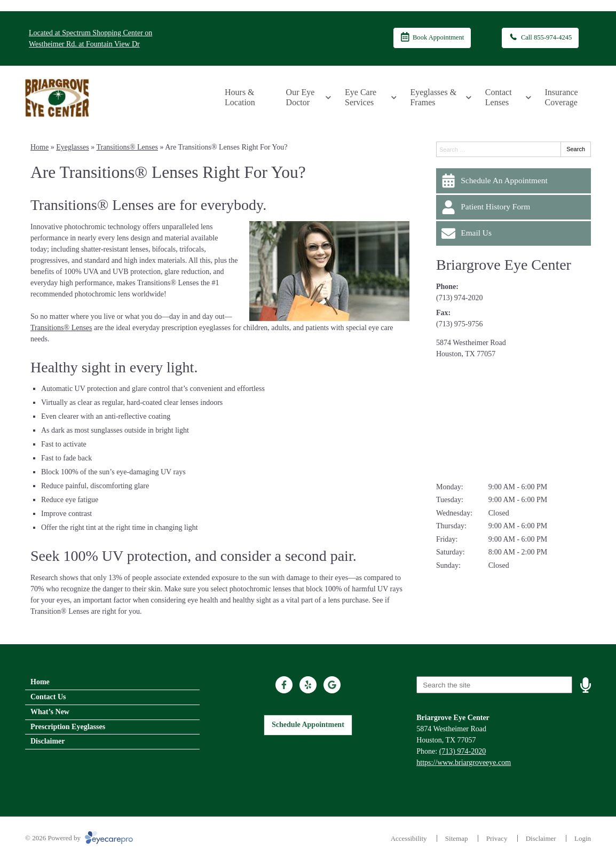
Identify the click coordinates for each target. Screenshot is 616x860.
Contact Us (48, 697)
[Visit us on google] (332, 685)
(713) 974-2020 (460, 298)
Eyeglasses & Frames (433, 97)
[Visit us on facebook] (284, 685)
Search (576, 149)
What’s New (50, 712)
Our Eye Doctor (301, 97)
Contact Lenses (499, 97)
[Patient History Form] (514, 207)
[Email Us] (514, 233)
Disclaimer (48, 741)
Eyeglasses (72, 147)
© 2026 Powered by (79, 838)
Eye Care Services (361, 97)
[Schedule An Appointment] (514, 181)
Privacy (497, 838)
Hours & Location (240, 97)
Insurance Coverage (562, 97)
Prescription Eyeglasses (68, 727)
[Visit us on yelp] (308, 685)
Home (40, 147)
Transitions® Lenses (127, 147)
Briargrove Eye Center (504, 265)
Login (583, 838)
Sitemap (457, 838)
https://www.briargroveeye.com (464, 763)
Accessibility (409, 838)
